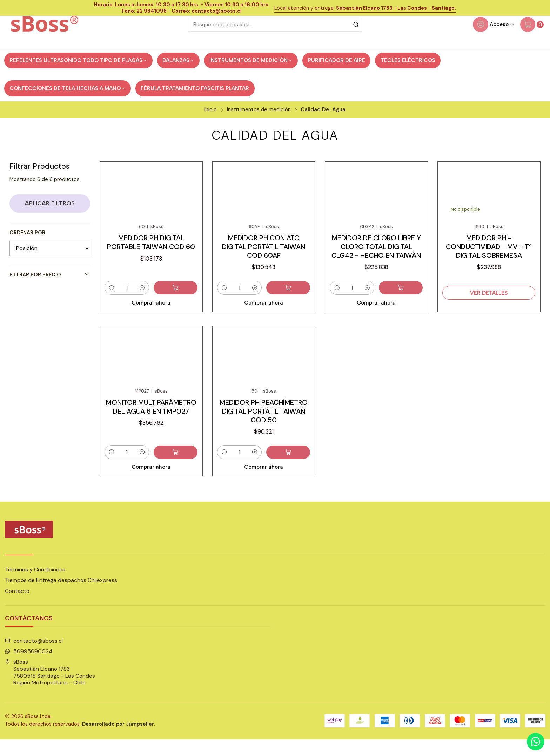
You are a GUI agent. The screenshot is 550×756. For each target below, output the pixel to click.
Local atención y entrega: (365, 8)
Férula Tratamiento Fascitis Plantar (195, 103)
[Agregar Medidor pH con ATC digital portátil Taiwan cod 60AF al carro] (294, 304)
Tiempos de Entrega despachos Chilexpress (61, 597)
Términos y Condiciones (35, 587)
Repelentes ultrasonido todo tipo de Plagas (78, 75)
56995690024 (29, 668)
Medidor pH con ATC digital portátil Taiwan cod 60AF (264, 262)
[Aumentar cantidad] (154, 304)
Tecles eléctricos (408, 75)
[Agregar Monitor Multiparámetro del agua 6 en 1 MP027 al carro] (182, 474)
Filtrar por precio (50, 289)
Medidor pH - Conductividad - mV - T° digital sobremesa (489, 262)
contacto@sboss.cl (34, 658)
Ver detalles (489, 309)
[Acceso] (494, 39)
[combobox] (275, 39)
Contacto (17, 608)
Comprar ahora (151, 318)
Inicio (211, 124)
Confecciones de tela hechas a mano (67, 103)
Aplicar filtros (50, 218)
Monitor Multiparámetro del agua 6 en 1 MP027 (151, 428)
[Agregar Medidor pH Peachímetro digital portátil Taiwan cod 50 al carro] (294, 474)
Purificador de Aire (337, 75)
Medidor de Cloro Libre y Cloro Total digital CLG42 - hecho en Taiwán (376, 262)
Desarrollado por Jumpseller (118, 741)
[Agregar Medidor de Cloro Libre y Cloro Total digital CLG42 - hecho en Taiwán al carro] (407, 304)
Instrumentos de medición (251, 75)
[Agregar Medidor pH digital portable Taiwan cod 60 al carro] (182, 304)
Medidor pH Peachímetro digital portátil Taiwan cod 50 (264, 432)
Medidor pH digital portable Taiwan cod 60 (151, 258)
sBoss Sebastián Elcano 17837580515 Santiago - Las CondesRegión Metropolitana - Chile (50, 689)
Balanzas (178, 75)
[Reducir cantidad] (112, 304)
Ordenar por (27, 248)
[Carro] (532, 39)
